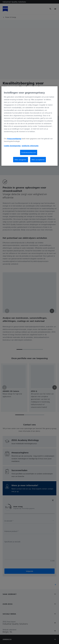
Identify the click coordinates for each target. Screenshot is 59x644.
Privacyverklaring (14, 139)
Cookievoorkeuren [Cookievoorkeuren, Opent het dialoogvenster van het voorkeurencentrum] (29, 152)
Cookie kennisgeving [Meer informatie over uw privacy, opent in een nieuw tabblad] (12, 146)
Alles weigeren (20, 160)
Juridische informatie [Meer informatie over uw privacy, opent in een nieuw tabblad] (30, 146)
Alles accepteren (38, 160)
